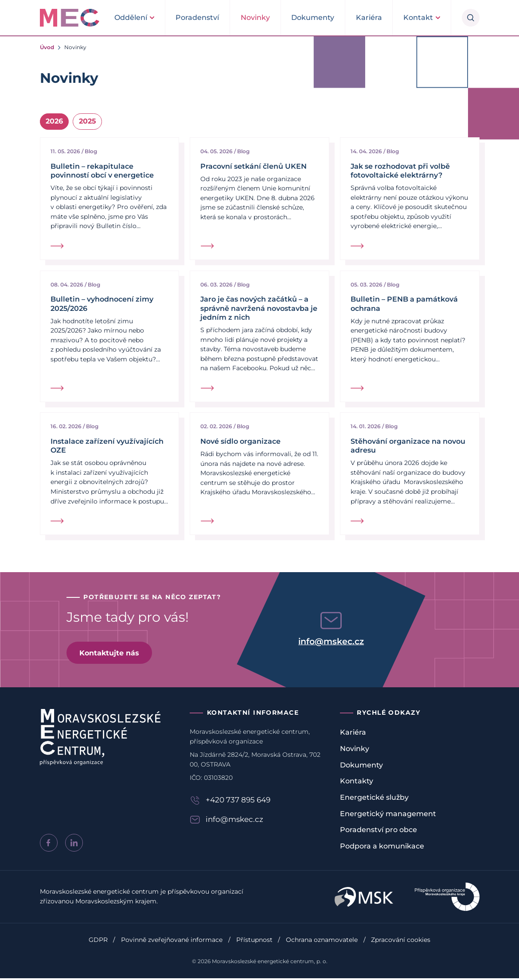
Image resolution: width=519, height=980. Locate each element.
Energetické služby (374, 799)
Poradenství (197, 17)
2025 (88, 122)
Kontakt (418, 17)
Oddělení (131, 17)
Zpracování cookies (401, 941)
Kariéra (369, 17)
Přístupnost (254, 941)
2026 (54, 122)
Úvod (47, 47)
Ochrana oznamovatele (322, 941)
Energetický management (388, 815)
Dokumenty (313, 17)
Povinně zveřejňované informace (172, 941)
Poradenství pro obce (379, 832)
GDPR (98, 941)
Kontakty (357, 783)
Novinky (255, 17)
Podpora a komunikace (382, 848)
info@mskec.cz (331, 643)
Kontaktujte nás (110, 655)
